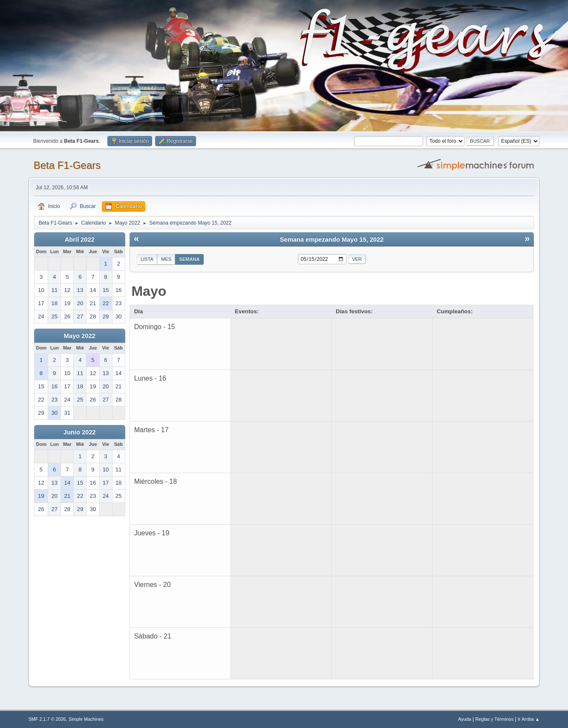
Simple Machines (86, 719)
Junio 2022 (80, 432)
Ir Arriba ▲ (529, 719)
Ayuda (464, 719)
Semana (189, 259)
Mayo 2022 (80, 336)
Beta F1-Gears (67, 165)
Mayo (149, 291)
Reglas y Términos (494, 719)
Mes (166, 259)
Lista (147, 259)
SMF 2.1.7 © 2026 (47, 719)
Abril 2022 (80, 240)
